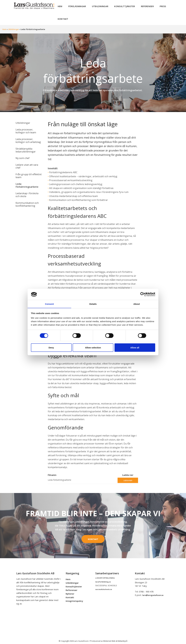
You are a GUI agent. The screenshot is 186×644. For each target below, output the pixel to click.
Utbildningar (97, 6)
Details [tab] (93, 304)
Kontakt (62, 17)
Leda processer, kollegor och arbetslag (28, 137)
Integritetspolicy (74, 598)
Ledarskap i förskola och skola (26, 187)
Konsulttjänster (119, 6)
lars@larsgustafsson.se (153, 592)
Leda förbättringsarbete (26, 178)
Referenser (141, 6)
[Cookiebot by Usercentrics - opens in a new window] (142, 294)
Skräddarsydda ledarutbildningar (25, 145)
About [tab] (137, 304)
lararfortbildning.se (103, 579)
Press (155, 6)
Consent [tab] (49, 304)
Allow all (135, 348)
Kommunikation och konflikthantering (26, 195)
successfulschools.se (104, 586)
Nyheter (70, 591)
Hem (60, 6)
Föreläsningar (75, 6)
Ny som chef (22, 153)
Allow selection (93, 348)
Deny (51, 348)
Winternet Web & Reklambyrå (115, 638)
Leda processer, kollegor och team (25, 128)
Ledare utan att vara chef (26, 160)
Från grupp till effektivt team (28, 169)
